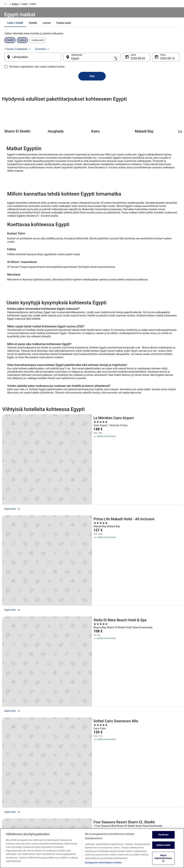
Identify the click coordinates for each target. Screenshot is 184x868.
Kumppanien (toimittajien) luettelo (103, 865)
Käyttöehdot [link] (101, 789)
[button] (92, 717)
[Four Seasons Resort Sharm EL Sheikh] (92, 535)
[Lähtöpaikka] (39, 61)
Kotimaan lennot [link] (59, 795)
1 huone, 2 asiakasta (139, 50)
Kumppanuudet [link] (13, 801)
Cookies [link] (99, 784)
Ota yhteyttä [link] (146, 778)
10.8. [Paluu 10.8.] (157, 62)
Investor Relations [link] (14, 807)
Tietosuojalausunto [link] (105, 778)
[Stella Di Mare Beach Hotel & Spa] (153, 459)
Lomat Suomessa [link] (59, 801)
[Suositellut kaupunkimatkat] (33, 663)
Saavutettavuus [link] (103, 815)
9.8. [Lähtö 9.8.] (130, 62)
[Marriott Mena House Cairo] (153, 535)
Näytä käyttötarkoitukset (163, 861)
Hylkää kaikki (163, 847)
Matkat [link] (19, 5)
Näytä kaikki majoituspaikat (92, 586)
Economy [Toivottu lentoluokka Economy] (164, 50)
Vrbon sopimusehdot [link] (106, 809)
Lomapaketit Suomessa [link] (62, 789)
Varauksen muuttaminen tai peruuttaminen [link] (154, 785)
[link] (26, 693)
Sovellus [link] (10, 824)
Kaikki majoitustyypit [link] (61, 807)
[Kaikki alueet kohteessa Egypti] (92, 663)
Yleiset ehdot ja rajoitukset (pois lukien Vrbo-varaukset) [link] (114, 802)
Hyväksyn (163, 837)
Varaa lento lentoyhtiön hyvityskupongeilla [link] (161, 792)
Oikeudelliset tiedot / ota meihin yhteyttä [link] (115, 827)
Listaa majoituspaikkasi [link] (17, 789)
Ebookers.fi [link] (8, 5)
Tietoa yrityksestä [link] (14, 778)
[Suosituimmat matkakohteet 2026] (33, 673)
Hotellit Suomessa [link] (59, 778)
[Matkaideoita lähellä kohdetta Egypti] (151, 663)
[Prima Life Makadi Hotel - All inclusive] (92, 459)
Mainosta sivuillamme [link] (16, 830)
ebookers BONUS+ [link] (15, 818)
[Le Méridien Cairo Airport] (31, 459)
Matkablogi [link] (56, 812)
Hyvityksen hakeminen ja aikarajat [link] (157, 798)
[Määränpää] (92, 61)
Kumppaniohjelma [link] (14, 795)
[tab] (68, 32)
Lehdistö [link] (10, 812)
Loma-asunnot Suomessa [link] (63, 784)
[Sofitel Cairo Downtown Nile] (31, 535)
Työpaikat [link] (10, 784)
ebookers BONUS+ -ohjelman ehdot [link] (112, 821)
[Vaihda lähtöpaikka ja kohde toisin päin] (66, 61)
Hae (92, 80)
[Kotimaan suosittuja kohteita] (92, 673)
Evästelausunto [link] (103, 795)
